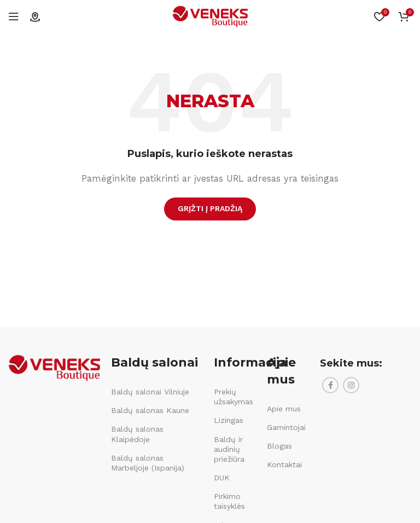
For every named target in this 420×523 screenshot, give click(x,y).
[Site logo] (210, 16)
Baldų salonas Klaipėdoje (137, 434)
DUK (222, 478)
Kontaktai (284, 464)
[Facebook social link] (330, 385)
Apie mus (284, 409)
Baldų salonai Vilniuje (150, 392)
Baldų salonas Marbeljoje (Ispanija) (148, 463)
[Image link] (54, 367)
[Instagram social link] (351, 385)
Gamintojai (286, 427)
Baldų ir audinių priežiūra (229, 449)
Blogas (279, 446)
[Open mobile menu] (14, 16)
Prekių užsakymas (234, 397)
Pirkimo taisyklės (229, 501)
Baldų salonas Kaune (150, 410)
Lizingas (229, 420)
